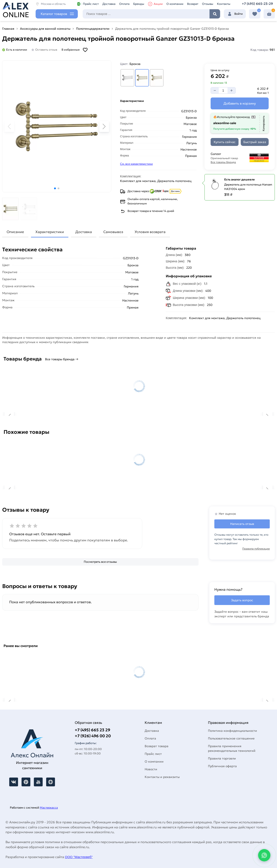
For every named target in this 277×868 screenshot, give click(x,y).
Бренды (139, 4)
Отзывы (208, 4)
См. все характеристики (136, 164)
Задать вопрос (242, 600)
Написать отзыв (242, 524)
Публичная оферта (222, 766)
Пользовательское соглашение (231, 738)
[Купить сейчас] (225, 142)
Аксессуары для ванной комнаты (45, 29)
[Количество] (223, 90)
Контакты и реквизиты (162, 777)
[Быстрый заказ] (255, 142)
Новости (151, 769)
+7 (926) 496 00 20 (93, 736)
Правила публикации (256, 549)
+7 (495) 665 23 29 (92, 730)
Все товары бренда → (62, 359)
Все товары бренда (223, 162)
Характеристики (50, 232)
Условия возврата (150, 232)
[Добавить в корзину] (240, 104)
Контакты (224, 4)
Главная (8, 29)
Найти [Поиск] (215, 14)
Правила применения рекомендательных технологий (232, 748)
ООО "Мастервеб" (79, 857)
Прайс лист (88, 4)
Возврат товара (157, 746)
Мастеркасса (49, 808)
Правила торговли (222, 758)
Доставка (109, 4)
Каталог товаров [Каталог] (54, 14)
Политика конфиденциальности (232, 731)
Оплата (124, 4)
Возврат (193, 4)
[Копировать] (263, 124)
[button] (55, 188)
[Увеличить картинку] (57, 126)
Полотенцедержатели (93, 29)
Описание (15, 232)
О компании (175, 4)
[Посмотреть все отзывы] (100, 562)
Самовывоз (113, 232)
